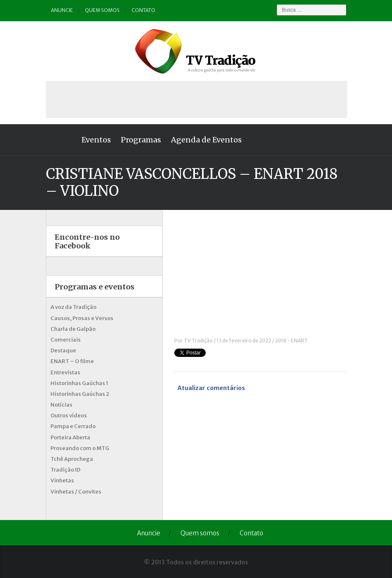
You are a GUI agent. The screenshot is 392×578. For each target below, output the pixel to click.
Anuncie (62, 10)
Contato (143, 10)
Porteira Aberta (70, 437)
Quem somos (102, 10)
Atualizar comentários (211, 388)
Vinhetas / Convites (76, 492)
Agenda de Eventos (206, 140)
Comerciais (66, 340)
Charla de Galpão (73, 329)
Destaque (63, 350)
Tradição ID (65, 470)
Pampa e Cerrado (73, 426)
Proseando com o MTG (80, 448)
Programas (141, 140)
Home (61, 140)
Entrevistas (65, 372)
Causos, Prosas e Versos (82, 318)
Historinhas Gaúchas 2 (80, 394)
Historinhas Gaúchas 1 (79, 383)
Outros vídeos (69, 415)
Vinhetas (62, 480)
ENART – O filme (72, 361)
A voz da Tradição (73, 307)
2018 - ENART (291, 341)
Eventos (96, 140)
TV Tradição (198, 341)
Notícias (61, 405)
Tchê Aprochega (72, 459)
